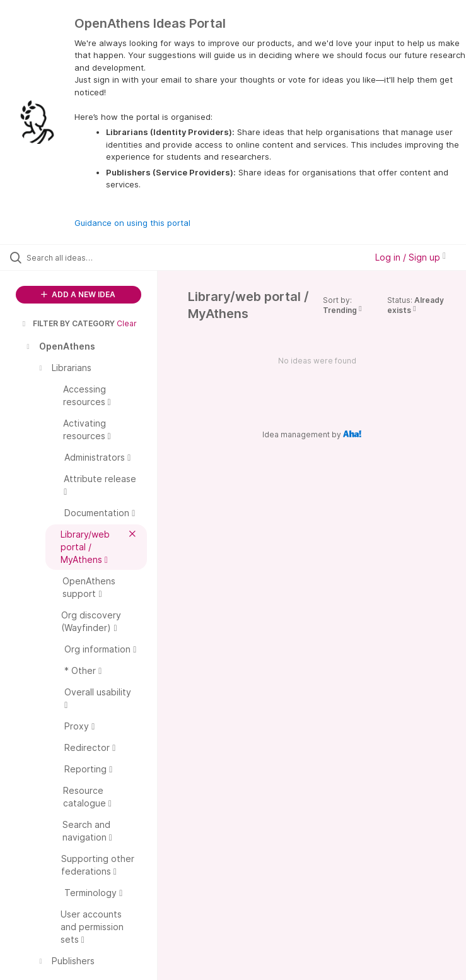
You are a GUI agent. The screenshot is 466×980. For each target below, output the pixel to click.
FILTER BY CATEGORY (67, 323)
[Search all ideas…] (85, 257)
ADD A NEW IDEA (78, 294)
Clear (127, 323)
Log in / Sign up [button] (411, 257)
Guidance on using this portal (132, 223)
